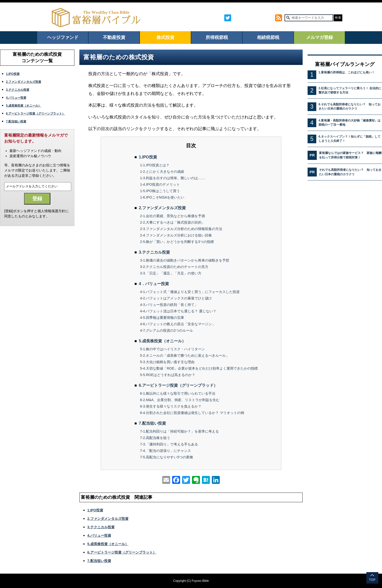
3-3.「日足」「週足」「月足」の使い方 (171, 273)
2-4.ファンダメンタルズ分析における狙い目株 (176, 235)
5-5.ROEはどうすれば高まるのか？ (167, 375)
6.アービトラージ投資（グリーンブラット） (35, 114)
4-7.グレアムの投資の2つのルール (166, 330)
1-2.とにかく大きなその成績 (162, 172)
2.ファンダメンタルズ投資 (24, 82)
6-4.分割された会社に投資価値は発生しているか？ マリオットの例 (192, 413)
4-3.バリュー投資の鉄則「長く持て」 (169, 305)
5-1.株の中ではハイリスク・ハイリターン (172, 349)
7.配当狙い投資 (16, 121)
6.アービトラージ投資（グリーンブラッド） (178, 385)
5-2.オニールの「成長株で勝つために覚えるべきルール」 (185, 355)
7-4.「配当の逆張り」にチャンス (165, 451)
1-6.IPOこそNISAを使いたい (162, 197)
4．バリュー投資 (154, 284)
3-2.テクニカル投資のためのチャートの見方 (174, 267)
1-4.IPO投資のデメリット (160, 184)
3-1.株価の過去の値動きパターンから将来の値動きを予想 (185, 260)
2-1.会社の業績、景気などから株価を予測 (172, 216)
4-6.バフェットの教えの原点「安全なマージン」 (178, 324)
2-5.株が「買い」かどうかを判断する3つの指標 (177, 242)
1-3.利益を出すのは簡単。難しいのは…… (172, 178)
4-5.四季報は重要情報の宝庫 (162, 318)
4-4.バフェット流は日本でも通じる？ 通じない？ (178, 311)
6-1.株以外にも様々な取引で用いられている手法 (178, 393)
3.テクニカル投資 (18, 90)
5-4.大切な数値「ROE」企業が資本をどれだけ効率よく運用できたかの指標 (199, 368)
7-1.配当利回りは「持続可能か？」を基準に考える (179, 431)
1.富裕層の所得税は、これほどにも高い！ (347, 72)
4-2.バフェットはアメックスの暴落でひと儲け (176, 298)
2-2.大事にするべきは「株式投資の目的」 (172, 222)
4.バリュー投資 (16, 98)
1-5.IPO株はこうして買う (160, 191)
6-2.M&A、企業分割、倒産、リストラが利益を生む (180, 400)
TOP (372, 580)
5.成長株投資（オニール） (24, 106)
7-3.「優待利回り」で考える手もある (169, 444)
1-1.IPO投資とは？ (155, 165)
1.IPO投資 (13, 74)
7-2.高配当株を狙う (155, 438)
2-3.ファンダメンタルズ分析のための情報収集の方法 (181, 229)
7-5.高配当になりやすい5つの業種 (166, 457)
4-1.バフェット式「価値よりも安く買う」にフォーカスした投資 (190, 292)
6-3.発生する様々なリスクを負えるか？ (171, 406)
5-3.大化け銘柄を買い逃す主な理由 (167, 362)
